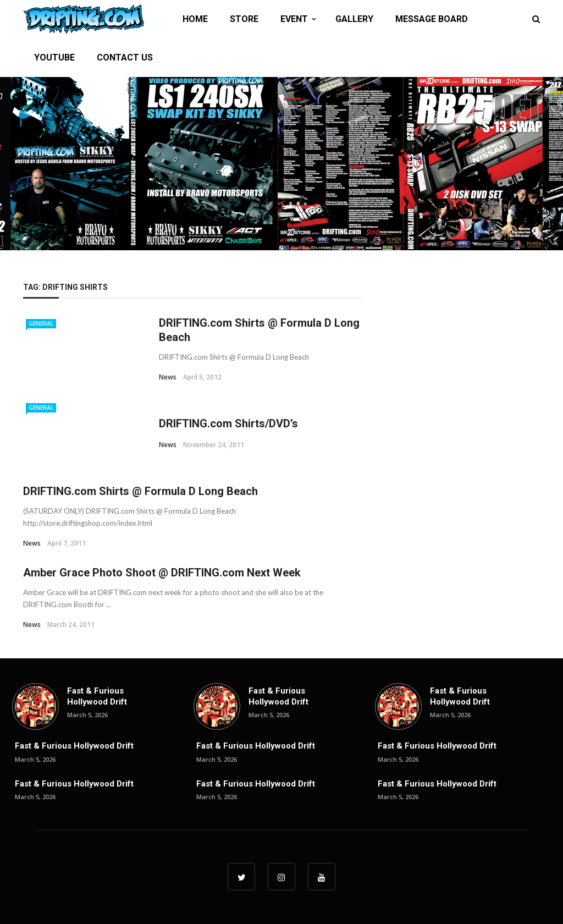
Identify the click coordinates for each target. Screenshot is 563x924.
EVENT (294, 19)
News (168, 377)
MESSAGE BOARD (432, 19)
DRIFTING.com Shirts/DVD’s (228, 424)
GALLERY (354, 19)
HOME (195, 19)
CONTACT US (125, 57)
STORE (244, 19)
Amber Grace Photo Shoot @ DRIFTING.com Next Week (162, 573)
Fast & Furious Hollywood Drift (97, 696)
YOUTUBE (54, 57)
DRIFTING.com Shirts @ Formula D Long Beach (140, 491)
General (41, 323)
